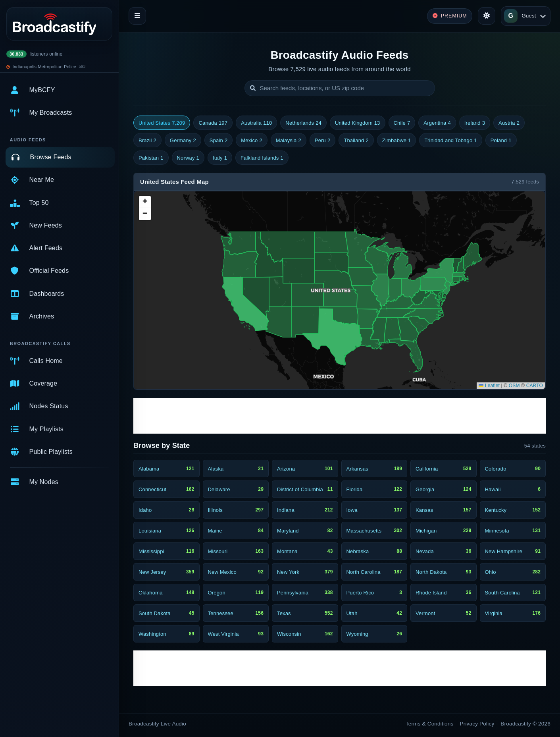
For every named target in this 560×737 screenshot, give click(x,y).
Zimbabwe (397, 141)
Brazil (147, 141)
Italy (220, 158)
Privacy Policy (477, 724)
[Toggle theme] (487, 16)
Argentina (437, 123)
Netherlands (303, 123)
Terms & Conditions (430, 724)
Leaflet (489, 386)
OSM (514, 386)
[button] (145, 202)
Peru (323, 141)
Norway (188, 158)
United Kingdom (358, 123)
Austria (509, 123)
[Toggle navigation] (137, 16)
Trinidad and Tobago (450, 141)
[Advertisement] (340, 416)
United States (162, 123)
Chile (402, 123)
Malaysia (289, 141)
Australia (256, 123)
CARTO (535, 386)
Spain (218, 141)
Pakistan (151, 158)
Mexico (252, 141)
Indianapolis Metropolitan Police (44, 67)
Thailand (356, 141)
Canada (213, 123)
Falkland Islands (262, 158)
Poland (501, 141)
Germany (183, 141)
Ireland (475, 123)
